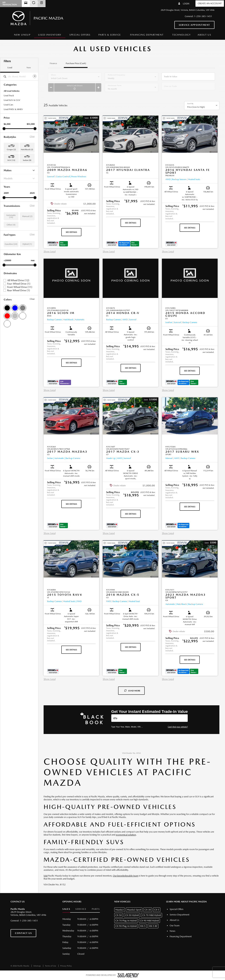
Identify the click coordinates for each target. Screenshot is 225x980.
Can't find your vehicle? (178, 727)
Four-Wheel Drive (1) (19, 284)
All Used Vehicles (12, 91)
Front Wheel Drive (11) (20, 287)
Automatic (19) (11, 216)
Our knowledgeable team (126, 876)
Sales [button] (66, 909)
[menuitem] (22, 35)
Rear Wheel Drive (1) (19, 290)
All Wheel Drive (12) (18, 280)
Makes (19, 170)
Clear (32, 136)
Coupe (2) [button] (11, 149)
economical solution (126, 835)
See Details (71, 232)
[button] (91, 118)
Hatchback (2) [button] (27, 149)
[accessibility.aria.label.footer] (128, 975)
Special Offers (80, 35)
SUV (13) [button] (11, 160)
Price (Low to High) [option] (196, 107)
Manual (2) (27, 216)
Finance (53, 63)
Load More (132, 691)
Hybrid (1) (27, 244)
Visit (46, 876)
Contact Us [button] (23, 933)
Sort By (190, 104)
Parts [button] (96, 909)
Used (10, 68)
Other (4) (11, 225)
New (29, 68)
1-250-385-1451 (203, 16)
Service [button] (81, 909)
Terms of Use (51, 966)
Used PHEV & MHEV (13, 109)
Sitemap (37, 966)
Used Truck (9, 96)
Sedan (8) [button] (27, 160)
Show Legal (50, 251)
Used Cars (8, 105)
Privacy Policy (66, 966)
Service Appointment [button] (194, 25)
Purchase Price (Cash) (76, 63)
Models (19, 178)
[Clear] (35, 76)
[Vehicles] (150, 718)
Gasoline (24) (11, 244)
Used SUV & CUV (12, 100)
